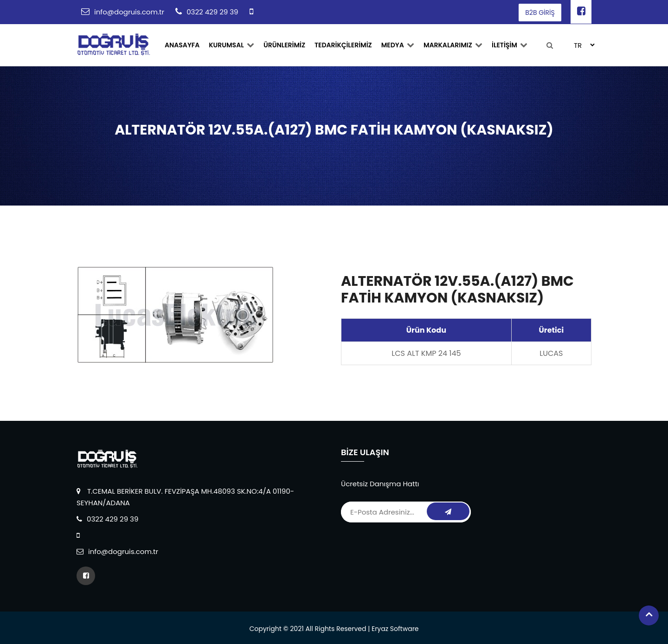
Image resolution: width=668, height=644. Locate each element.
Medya (398, 45)
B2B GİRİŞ (540, 13)
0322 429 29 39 (212, 12)
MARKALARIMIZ (453, 45)
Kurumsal (231, 45)
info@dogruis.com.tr (129, 12)
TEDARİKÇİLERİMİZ (343, 45)
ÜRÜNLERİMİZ (284, 45)
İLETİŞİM (510, 45)
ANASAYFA (182, 45)
